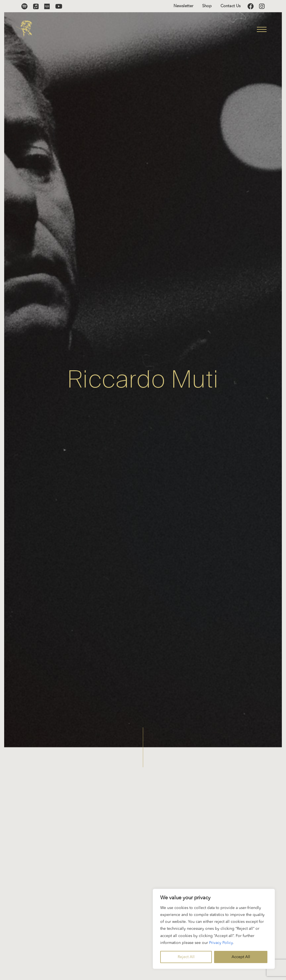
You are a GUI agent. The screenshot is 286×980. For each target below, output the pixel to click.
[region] (214, 929)
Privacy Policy (221, 943)
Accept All (241, 957)
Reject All (186, 957)
